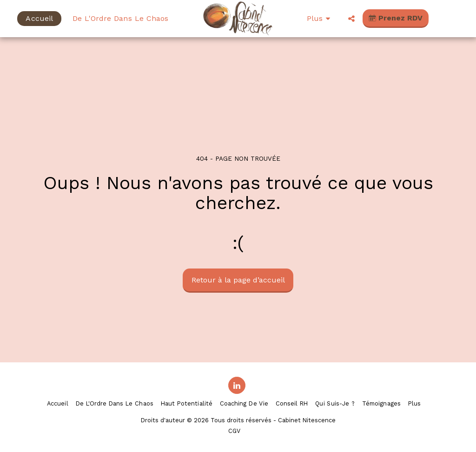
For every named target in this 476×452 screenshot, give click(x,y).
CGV (234, 431)
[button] (351, 19)
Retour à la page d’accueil (238, 280)
